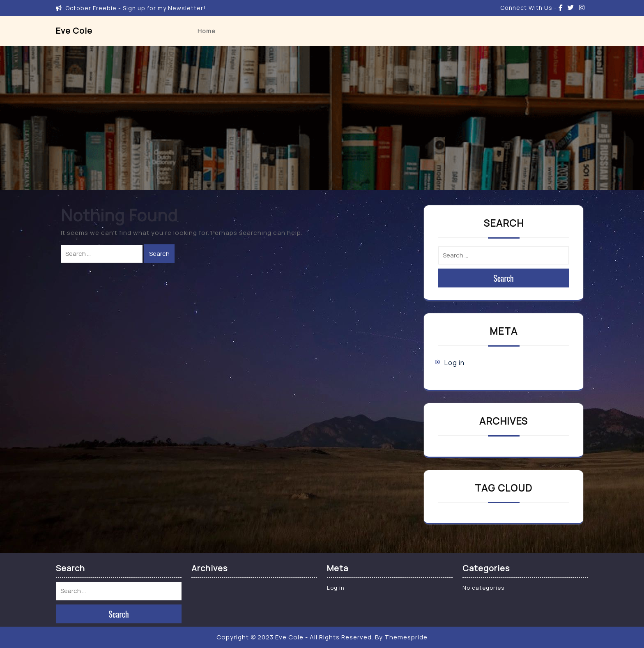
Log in (454, 363)
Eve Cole (74, 31)
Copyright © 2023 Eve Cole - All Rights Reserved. (295, 637)
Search (159, 254)
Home (207, 31)
